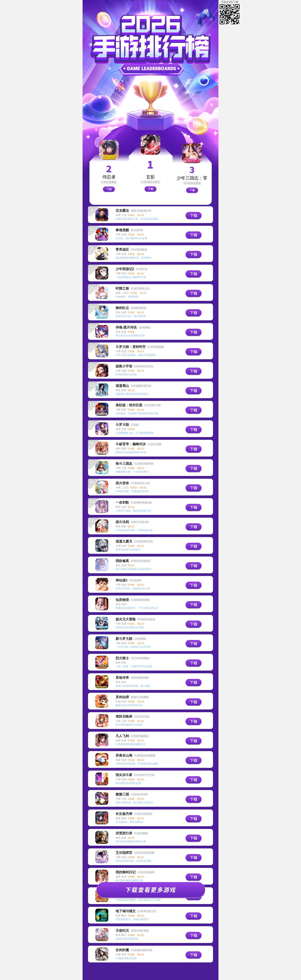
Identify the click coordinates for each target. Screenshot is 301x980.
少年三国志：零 (192, 178)
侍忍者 (109, 177)
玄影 (150, 177)
